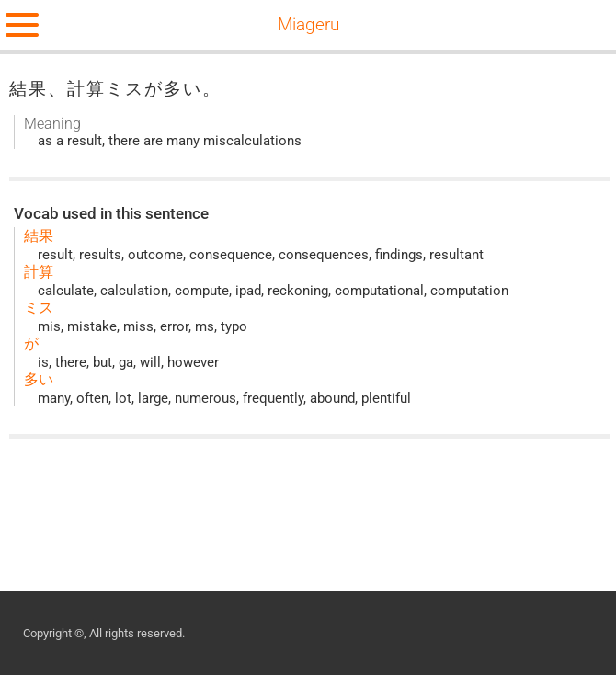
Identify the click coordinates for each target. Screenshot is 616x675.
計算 (39, 272)
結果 (39, 236)
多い (39, 379)
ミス (39, 308)
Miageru (308, 25)
